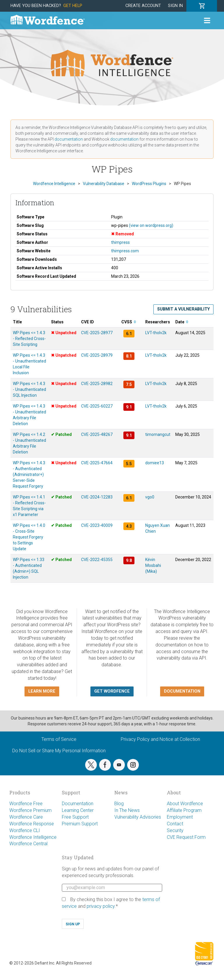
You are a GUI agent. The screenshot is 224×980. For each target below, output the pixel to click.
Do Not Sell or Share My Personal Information (59, 751)
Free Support (75, 817)
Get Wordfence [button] (112, 691)
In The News (127, 810)
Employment (180, 817)
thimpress (120, 242)
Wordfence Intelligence (33, 837)
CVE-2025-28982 (97, 384)
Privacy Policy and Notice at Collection (160, 739)
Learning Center (78, 810)
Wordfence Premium (30, 810)
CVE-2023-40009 (97, 525)
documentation (69, 139)
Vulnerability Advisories (138, 817)
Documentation (78, 804)
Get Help (73, 6)
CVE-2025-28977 (97, 333)
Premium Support (80, 824)
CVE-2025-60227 (97, 406)
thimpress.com (125, 251)
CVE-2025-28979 (97, 355)
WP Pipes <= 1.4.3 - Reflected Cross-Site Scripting (29, 339)
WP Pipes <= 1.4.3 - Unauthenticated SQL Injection (29, 389)
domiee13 (155, 463)
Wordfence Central (28, 844)
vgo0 (150, 497)
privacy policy (101, 906)
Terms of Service (59, 739)
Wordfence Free (26, 804)
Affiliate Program (184, 810)
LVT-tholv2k (156, 333)
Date (182, 322)
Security (175, 830)
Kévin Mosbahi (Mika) (153, 565)
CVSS (129, 322)
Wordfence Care (26, 817)
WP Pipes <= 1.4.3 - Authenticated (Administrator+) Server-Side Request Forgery (29, 475)
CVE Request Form (186, 837)
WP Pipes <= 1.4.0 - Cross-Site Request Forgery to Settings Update (29, 537)
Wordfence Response (32, 824)
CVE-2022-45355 (97, 560)
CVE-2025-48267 (97, 434)
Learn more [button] (42, 691)
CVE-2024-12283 (97, 497)
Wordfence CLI (25, 830)
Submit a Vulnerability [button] (183, 309)
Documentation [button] (182, 691)
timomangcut (158, 434)
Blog (119, 804)
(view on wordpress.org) (151, 225)
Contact (175, 824)
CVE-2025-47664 (97, 463)
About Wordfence (185, 804)
